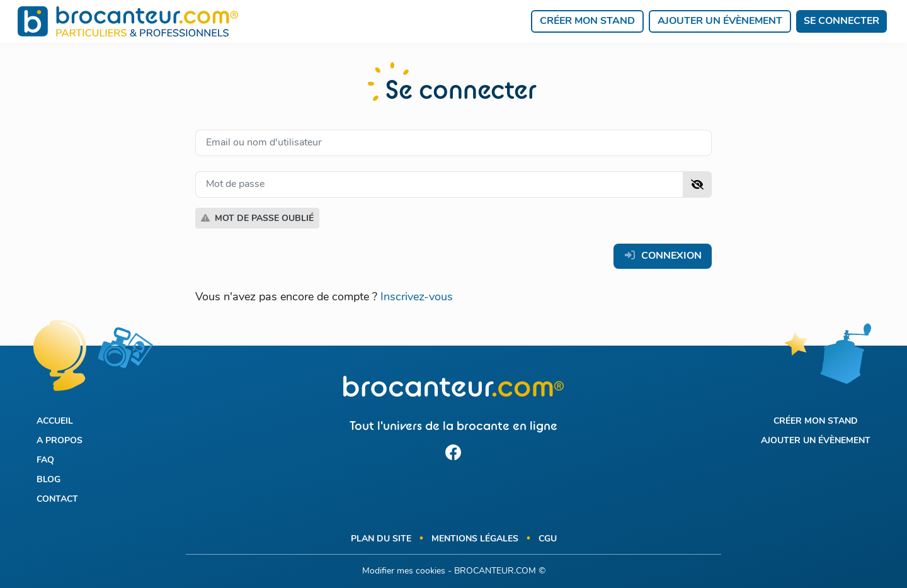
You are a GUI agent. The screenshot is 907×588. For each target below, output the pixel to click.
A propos (60, 441)
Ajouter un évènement (720, 21)
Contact (57, 500)
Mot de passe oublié (257, 218)
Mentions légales (475, 539)
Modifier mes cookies (404, 571)
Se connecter (841, 21)
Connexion (663, 256)
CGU (548, 539)
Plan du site (381, 539)
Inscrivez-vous (417, 297)
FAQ (45, 461)
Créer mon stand (587, 21)
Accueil (55, 421)
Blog (48, 480)
